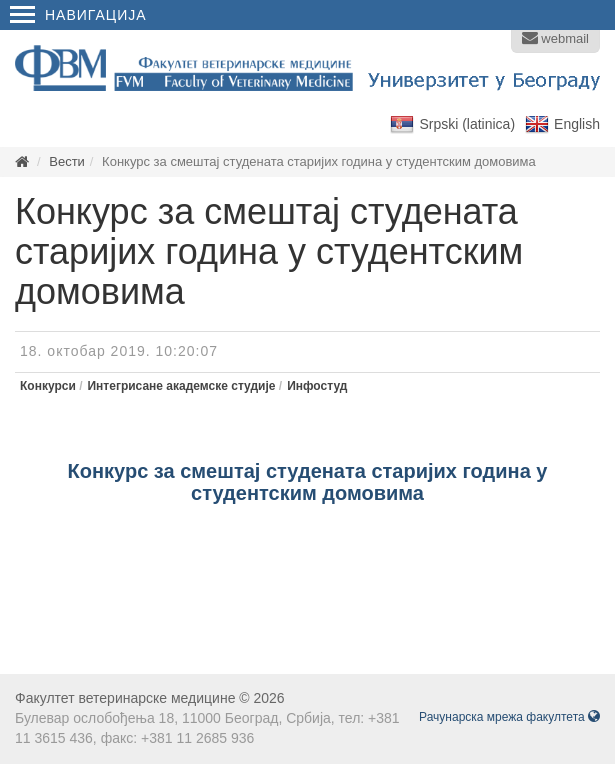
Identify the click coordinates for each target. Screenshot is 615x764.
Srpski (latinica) (467, 124)
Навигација (78, 15)
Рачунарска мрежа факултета (509, 717)
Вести (67, 161)
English (577, 124)
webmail (555, 38)
